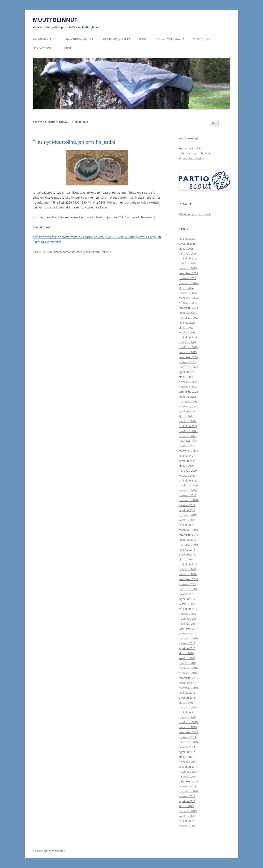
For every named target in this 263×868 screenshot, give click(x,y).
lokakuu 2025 (187, 239)
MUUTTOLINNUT (55, 20)
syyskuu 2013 (187, 801)
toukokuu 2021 (188, 426)
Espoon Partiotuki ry (191, 158)
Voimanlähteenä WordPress (49, 851)
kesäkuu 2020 (187, 476)
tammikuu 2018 (188, 579)
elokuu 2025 (186, 249)
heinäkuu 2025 (188, 253)
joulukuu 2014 (187, 737)
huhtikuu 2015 (188, 717)
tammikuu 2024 (188, 308)
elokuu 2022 (186, 377)
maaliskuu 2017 (188, 619)
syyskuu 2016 (187, 648)
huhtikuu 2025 (188, 263)
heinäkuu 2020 (188, 471)
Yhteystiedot (202, 39)
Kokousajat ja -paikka (116, 39)
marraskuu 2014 (189, 742)
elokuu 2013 (186, 806)
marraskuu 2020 (189, 451)
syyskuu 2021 (187, 411)
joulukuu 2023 (187, 313)
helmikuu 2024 (188, 303)
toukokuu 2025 (188, 258)
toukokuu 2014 (188, 767)
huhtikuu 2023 (188, 342)
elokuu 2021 (186, 416)
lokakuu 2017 (187, 594)
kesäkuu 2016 (187, 658)
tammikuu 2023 (188, 357)
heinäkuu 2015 (188, 707)
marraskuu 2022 (189, 367)
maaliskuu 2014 (188, 772)
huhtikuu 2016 (188, 663)
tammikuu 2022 (188, 392)
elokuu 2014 (186, 757)
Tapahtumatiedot (45, 39)
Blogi (143, 39)
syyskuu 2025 (187, 244)
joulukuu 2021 (187, 397)
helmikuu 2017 (188, 624)
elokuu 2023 (186, 328)
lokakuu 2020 (187, 456)
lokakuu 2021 (187, 406)
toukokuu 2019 (188, 525)
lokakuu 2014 (187, 747)
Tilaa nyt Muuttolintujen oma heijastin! (74, 142)
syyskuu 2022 (187, 372)
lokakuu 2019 (187, 505)
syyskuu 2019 (187, 510)
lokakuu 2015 (187, 693)
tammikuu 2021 (188, 441)
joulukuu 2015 (187, 683)
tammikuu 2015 (188, 732)
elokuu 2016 (186, 653)
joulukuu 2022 (187, 362)
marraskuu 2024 (189, 283)
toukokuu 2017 (188, 609)
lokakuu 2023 (187, 323)
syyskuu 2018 (187, 554)
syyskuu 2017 (187, 599)
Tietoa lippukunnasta (170, 39)
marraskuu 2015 (189, 688)
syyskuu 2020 (187, 461)
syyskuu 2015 (187, 698)
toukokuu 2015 (188, 712)
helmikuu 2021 (188, 436)
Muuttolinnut (103, 252)
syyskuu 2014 (187, 752)
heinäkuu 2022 (188, 382)
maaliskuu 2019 (188, 530)
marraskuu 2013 (189, 791)
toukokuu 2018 (188, 564)
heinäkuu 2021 (188, 421)
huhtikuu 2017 (188, 614)
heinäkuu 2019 (188, 515)
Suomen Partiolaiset (191, 148)
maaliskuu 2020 (188, 485)
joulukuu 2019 (187, 495)
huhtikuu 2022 (188, 387)
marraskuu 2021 (189, 402)
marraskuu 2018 (189, 545)
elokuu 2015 (186, 703)
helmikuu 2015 (188, 727)
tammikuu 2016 (188, 678)
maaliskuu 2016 (188, 668)
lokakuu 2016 (187, 643)
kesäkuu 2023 (187, 332)
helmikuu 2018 (188, 574)
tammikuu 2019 (188, 535)
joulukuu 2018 (187, 540)
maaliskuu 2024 (188, 298)
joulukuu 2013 (187, 786)
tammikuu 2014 (188, 781)
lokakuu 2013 (187, 796)
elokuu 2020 (186, 466)
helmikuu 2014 (188, 777)
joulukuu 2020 (187, 446)
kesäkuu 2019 (187, 520)
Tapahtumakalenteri (80, 39)
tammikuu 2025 (188, 273)
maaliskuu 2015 (188, 722)
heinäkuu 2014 (188, 762)
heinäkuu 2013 (188, 811)
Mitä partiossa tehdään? (195, 153)
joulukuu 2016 (187, 633)
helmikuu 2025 (188, 268)
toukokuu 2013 (188, 821)
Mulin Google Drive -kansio (195, 214)
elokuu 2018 (186, 559)
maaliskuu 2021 (188, 431)
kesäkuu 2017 (187, 604)
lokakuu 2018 (187, 550)
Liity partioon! (42, 48)
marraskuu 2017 (189, 589)
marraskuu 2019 (189, 500)
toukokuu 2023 (188, 337)
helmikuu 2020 (188, 490)
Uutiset (75, 252)
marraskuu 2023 (189, 318)
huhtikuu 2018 (188, 569)
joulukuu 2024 (187, 278)
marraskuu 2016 (189, 638)
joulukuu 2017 (187, 584)
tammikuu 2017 (188, 628)
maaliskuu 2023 (188, 347)
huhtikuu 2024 (188, 293)
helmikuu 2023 (188, 352)
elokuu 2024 (186, 288)
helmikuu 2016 (188, 673)
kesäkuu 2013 (187, 816)
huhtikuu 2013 (188, 826)
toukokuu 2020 (188, 480)
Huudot (66, 48)
